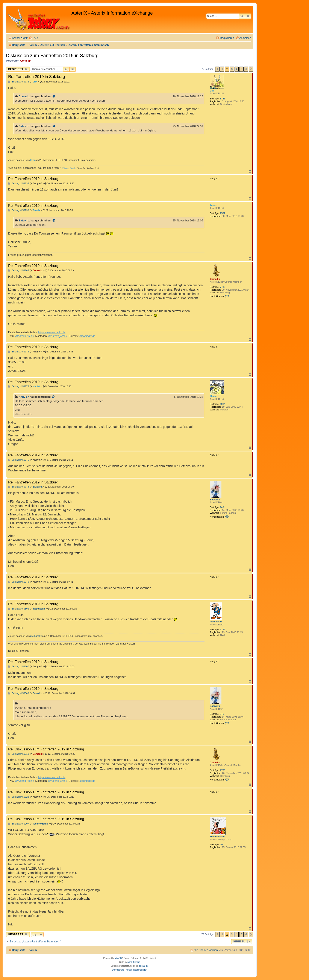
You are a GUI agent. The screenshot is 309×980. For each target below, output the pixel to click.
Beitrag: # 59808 (19, 693)
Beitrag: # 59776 (19, 460)
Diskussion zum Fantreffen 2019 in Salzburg (52, 56)
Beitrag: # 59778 (19, 487)
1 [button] (222, 69)
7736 (223, 287)
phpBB (118, 958)
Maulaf (214, 396)
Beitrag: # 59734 (19, 82)
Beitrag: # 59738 (19, 210)
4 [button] (237, 69)
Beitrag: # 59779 (19, 582)
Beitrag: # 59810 (19, 754)
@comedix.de (87, 336)
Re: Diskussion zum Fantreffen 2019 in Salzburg (46, 749)
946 (222, 507)
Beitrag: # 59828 (19, 797)
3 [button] (232, 69)
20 (221, 844)
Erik (212, 91)
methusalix (216, 622)
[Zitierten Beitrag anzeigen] (54, 96)
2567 (223, 213)
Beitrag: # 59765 (19, 271)
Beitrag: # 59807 (19, 667)
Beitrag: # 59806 (19, 609)
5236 (223, 629)
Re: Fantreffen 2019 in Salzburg (37, 77)
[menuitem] (33, 38)
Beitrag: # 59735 (19, 184)
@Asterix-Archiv (25, 336)
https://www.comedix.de (52, 332)
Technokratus (217, 837)
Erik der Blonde (69, 168)
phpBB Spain (134, 962)
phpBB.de (144, 966)
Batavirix (24, 126)
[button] (217, 69)
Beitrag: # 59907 (19, 824)
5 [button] (241, 69)
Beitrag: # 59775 (19, 386)
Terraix (214, 205)
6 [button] (246, 69)
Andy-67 (24, 397)
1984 (223, 404)
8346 (223, 99)
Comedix (26, 61)
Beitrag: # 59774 (19, 352)
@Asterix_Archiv (58, 336)
